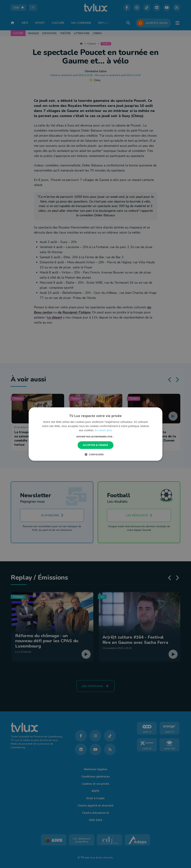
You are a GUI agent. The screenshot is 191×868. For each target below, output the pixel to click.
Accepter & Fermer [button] (96, 445)
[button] (96, 437)
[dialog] (95, 434)
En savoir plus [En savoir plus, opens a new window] (103, 430)
